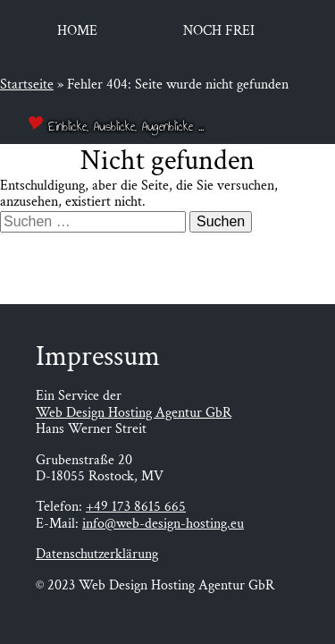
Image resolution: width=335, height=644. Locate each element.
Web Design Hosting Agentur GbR (134, 413)
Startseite (27, 85)
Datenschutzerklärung (97, 554)
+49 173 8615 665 (136, 507)
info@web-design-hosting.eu (163, 524)
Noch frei (219, 31)
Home (77, 31)
